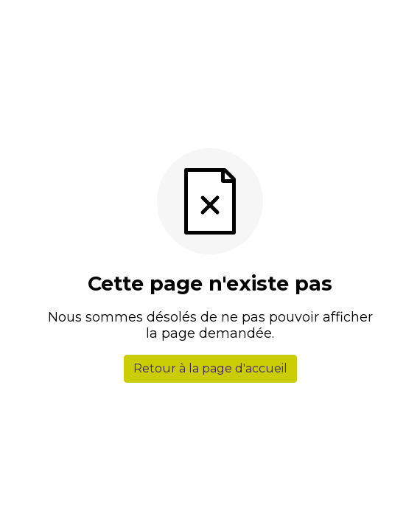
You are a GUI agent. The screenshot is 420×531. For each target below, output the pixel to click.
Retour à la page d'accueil (210, 368)
